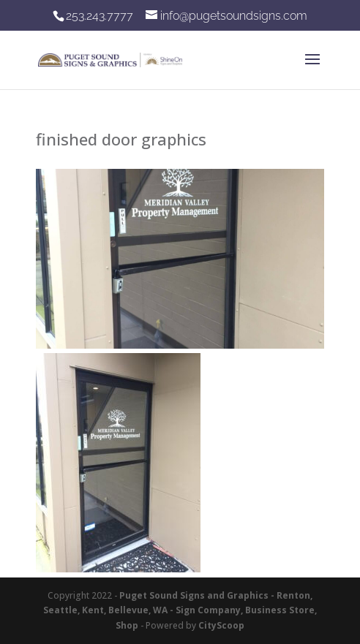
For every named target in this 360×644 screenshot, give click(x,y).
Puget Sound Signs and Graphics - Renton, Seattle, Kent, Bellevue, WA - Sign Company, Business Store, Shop (180, 610)
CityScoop (221, 625)
